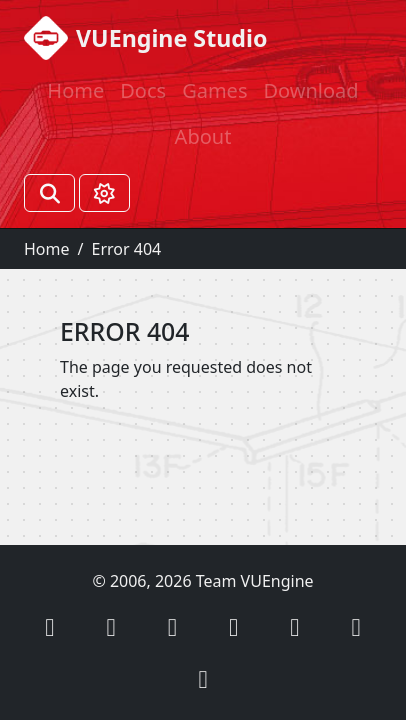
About (203, 136)
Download (310, 90)
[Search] (49, 193)
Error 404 (126, 249)
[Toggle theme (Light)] (104, 193)
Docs (143, 90)
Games (214, 90)
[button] (49, 626)
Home (75, 90)
